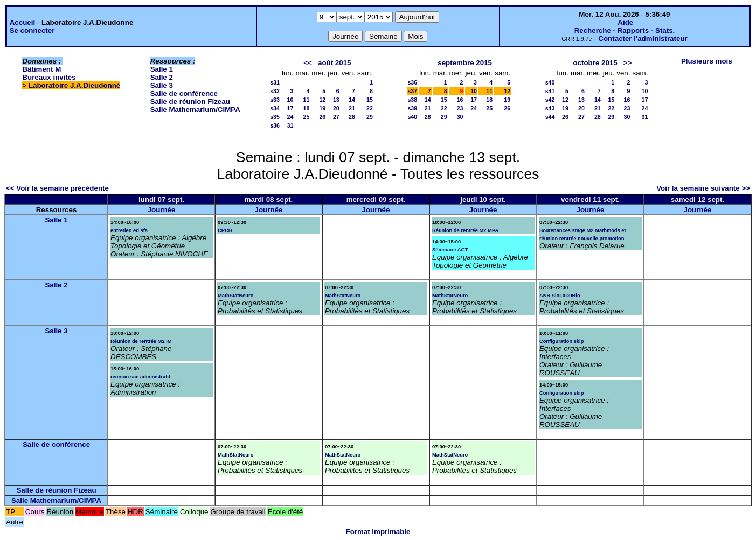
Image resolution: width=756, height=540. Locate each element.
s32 (275, 91)
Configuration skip (561, 341)
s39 (412, 108)
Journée (162, 210)
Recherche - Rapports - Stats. (625, 30)
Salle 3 (162, 85)
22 (370, 108)
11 (306, 100)
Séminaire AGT (450, 250)
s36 (275, 125)
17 (290, 108)
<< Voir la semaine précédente (57, 188)
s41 (550, 91)
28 (352, 117)
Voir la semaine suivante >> (703, 188)
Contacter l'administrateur (643, 38)
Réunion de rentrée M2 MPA (465, 230)
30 (460, 117)
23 (460, 108)
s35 (275, 117)
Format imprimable (378, 532)
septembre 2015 (465, 63)
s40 (412, 117)
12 (322, 100)
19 (322, 108)
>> (628, 63)
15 (370, 100)
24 (290, 117)
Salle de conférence (184, 93)
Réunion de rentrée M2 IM (141, 341)
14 (352, 100)
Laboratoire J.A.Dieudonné (74, 85)
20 (336, 108)
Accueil (22, 22)
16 (460, 100)
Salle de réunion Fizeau (190, 101)
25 (306, 117)
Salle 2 (162, 77)
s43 (550, 108)
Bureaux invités (49, 77)
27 (336, 117)
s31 (275, 82)
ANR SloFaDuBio (560, 296)
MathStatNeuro (235, 296)
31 (290, 125)
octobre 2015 (595, 63)
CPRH (225, 230)
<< (308, 63)
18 (306, 108)
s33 (275, 100)
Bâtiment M (41, 69)
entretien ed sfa (129, 230)
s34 (275, 108)
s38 (412, 100)
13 (336, 100)
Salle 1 (162, 69)
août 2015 (335, 63)
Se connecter (32, 30)
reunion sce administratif (140, 377)
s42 (550, 100)
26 (322, 117)
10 (290, 100)
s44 (550, 117)
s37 (412, 91)
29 (370, 117)
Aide (625, 22)
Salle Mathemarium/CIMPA (195, 110)
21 (352, 108)
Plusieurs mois (707, 61)
